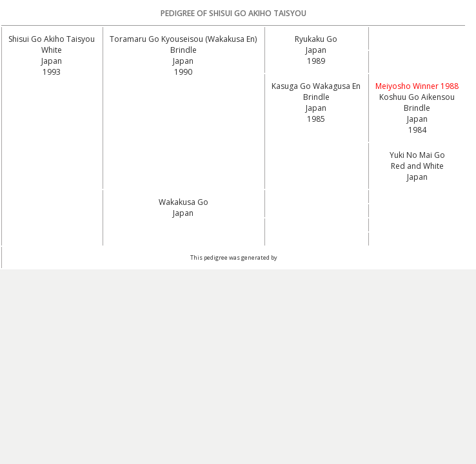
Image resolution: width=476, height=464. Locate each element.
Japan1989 (316, 55)
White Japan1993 (52, 61)
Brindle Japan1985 (316, 108)
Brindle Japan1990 (183, 61)
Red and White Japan (417, 171)
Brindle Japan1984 (417, 119)
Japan (183, 213)
